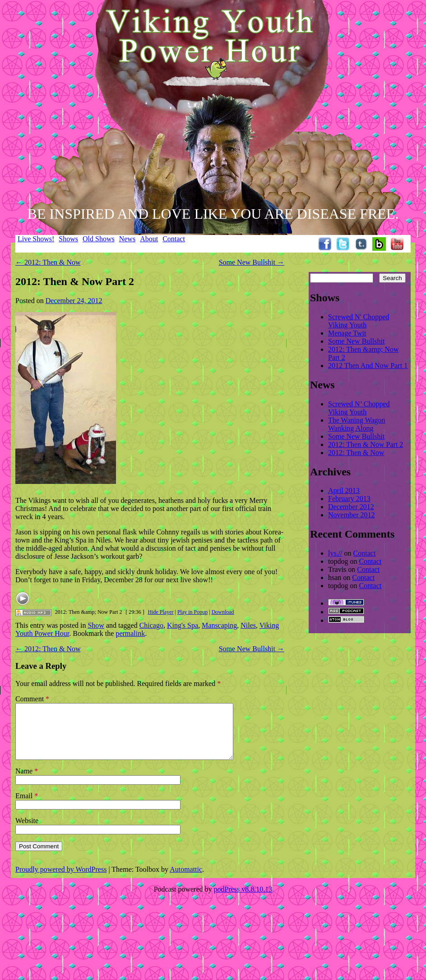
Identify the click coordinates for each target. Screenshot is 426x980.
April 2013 (344, 490)
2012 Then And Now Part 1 (368, 366)
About (149, 239)
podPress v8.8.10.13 (243, 900)
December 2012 (351, 507)
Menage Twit (347, 333)
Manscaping (219, 625)
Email (27, 807)
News (127, 239)
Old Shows (99, 239)
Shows (68, 239)
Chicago (151, 625)
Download (223, 612)
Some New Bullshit (252, 262)
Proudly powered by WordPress (61, 880)
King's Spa (183, 625)
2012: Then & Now (48, 262)
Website (27, 831)
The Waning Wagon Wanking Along (357, 424)
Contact (174, 239)
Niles (248, 625)
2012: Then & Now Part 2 (366, 444)
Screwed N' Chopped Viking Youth (359, 321)
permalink (130, 633)
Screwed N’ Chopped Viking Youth (359, 408)
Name (27, 782)
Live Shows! (36, 239)
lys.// (335, 553)
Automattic (186, 880)
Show (96, 625)
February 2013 (349, 499)
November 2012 (352, 515)
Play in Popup (192, 612)
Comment (32, 699)
